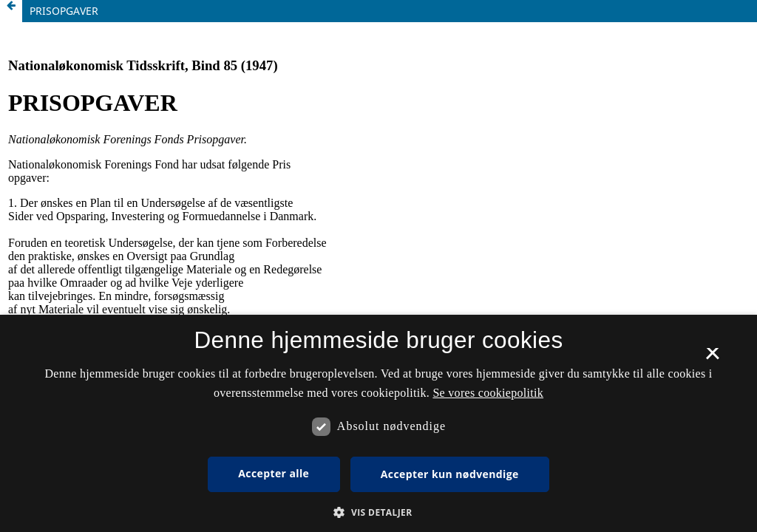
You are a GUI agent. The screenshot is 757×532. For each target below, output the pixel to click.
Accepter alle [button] (274, 473)
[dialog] (378, 423)
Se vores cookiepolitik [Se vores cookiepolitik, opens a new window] (488, 393)
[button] (378, 512)
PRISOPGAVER (64, 11)
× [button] (712, 358)
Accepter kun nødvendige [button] (450, 474)
